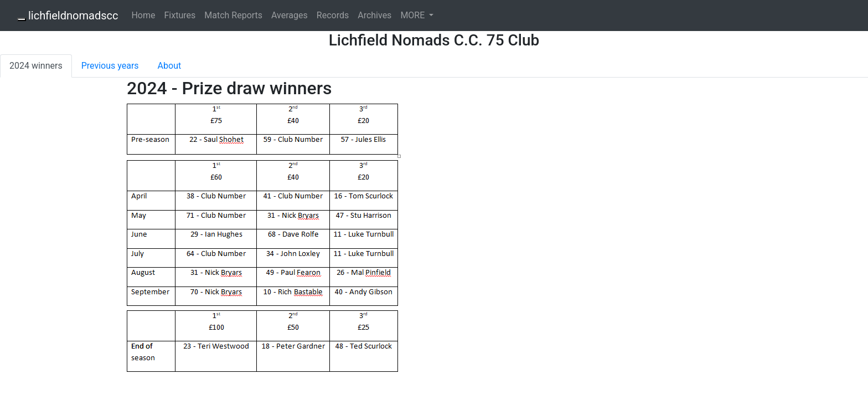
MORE (414, 15)
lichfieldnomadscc (73, 16)
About (170, 66)
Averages (290, 15)
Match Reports (233, 15)
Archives (374, 15)
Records (333, 15)
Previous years (110, 66)
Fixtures (180, 15)
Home (143, 15)
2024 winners (36, 66)
